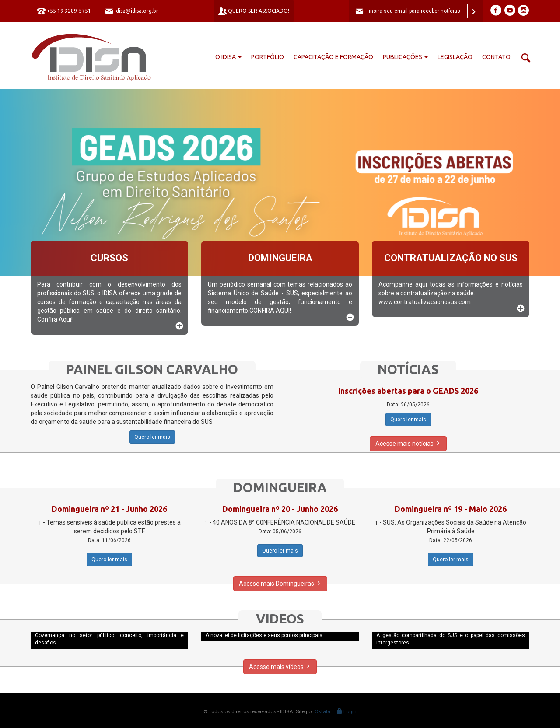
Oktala (322, 711)
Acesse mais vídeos (280, 667)
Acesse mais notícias (408, 444)
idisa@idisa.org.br (132, 11)
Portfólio (268, 57)
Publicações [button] (405, 57)
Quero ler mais (152, 437)
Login (347, 711)
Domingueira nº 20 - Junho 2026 (280, 509)
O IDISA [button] (228, 57)
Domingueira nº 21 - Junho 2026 (109, 509)
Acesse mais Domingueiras (280, 584)
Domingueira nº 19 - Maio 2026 (451, 509)
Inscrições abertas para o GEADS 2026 (408, 391)
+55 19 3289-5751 (64, 11)
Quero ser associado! (254, 11)
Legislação (455, 57)
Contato (496, 57)
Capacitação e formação (333, 57)
